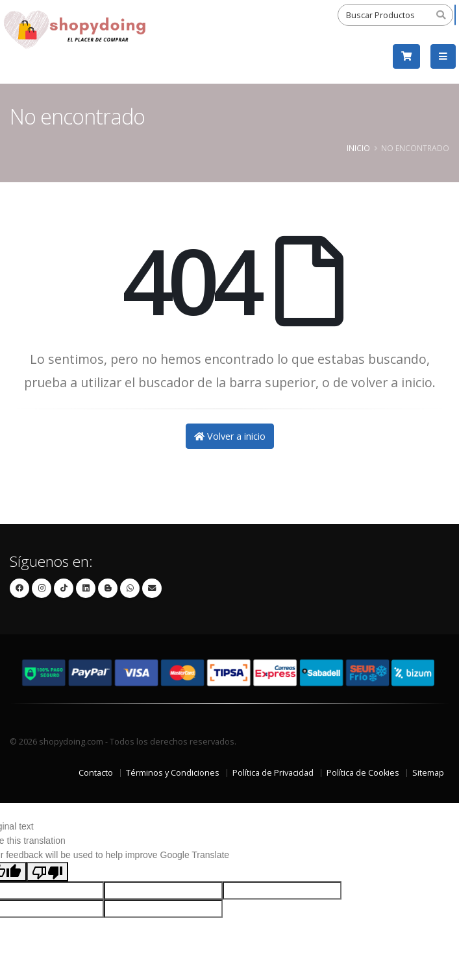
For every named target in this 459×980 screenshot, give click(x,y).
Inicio (358, 148)
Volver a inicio (230, 436)
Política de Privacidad (273, 773)
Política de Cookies (363, 773)
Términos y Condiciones (173, 773)
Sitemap (428, 773)
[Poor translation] (47, 872)
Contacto (96, 773)
